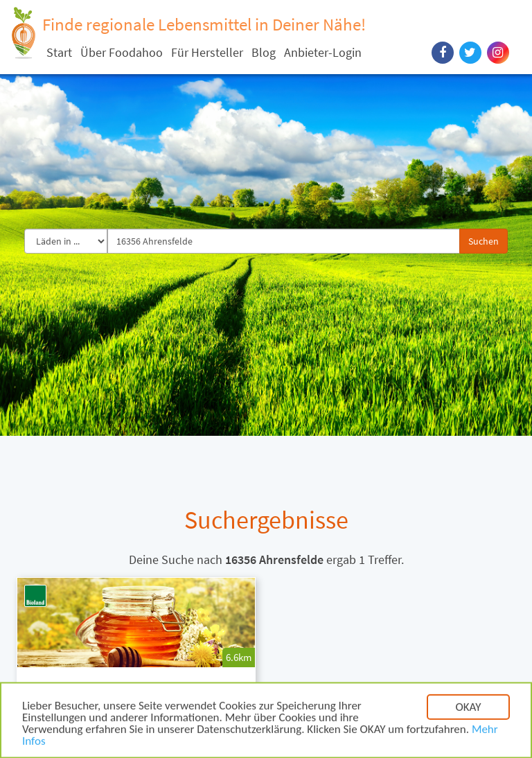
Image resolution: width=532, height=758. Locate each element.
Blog (264, 52)
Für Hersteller (207, 52)
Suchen (484, 241)
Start (59, 52)
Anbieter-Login (323, 52)
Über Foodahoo (122, 52)
